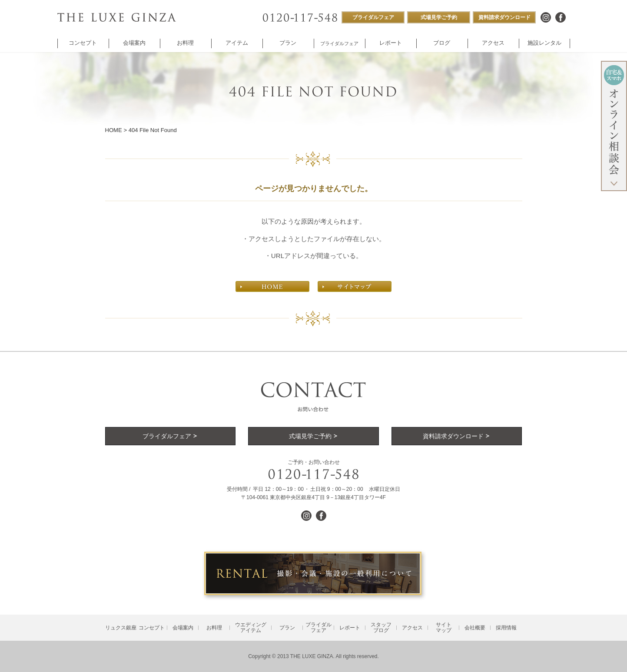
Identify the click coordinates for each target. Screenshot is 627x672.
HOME (114, 130)
